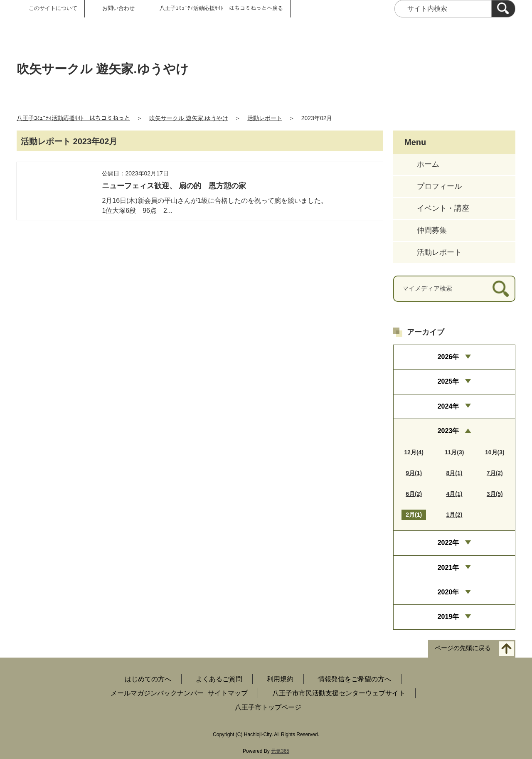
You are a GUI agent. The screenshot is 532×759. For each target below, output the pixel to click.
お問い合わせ (118, 8)
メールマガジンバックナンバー (157, 693)
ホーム (428, 164)
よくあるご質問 (219, 679)
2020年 (448, 592)
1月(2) (454, 515)
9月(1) (414, 473)
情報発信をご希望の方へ (355, 679)
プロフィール (439, 186)
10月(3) (495, 452)
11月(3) (454, 452)
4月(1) (454, 494)
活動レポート (265, 118)
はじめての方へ (148, 679)
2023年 (448, 431)
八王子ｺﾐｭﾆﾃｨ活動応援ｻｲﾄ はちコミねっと (73, 118)
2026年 (448, 357)
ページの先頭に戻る (463, 648)
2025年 (448, 381)
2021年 (448, 568)
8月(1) (454, 473)
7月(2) (495, 473)
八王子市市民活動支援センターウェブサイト (339, 693)
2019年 (448, 617)
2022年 (448, 543)
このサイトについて (53, 8)
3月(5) (495, 494)
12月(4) (414, 452)
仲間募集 (432, 230)
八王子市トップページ (268, 707)
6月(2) (414, 494)
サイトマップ (228, 693)
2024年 (448, 406)
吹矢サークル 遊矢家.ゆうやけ (189, 118)
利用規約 (280, 679)
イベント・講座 (443, 208)
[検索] (503, 9)
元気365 (280, 751)
